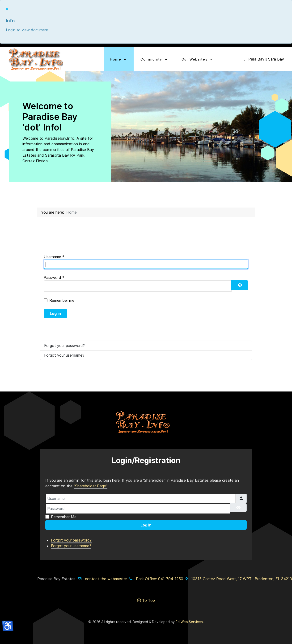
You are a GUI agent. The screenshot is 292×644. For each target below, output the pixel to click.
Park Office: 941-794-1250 (160, 579)
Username (54, 257)
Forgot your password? (64, 346)
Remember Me (64, 517)
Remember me (62, 300)
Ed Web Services (189, 622)
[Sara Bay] (275, 59)
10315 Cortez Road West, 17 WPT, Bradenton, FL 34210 (242, 579)
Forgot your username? (64, 355)
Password (54, 277)
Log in (55, 314)
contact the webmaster (106, 579)
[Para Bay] (254, 59)
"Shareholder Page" (91, 486)
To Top (146, 600)
